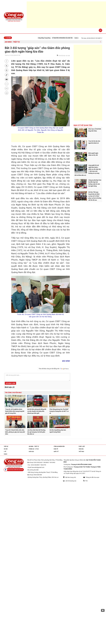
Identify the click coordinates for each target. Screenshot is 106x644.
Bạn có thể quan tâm (83, 125)
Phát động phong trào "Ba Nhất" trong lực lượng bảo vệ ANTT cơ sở (59, 411)
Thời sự (6, 446)
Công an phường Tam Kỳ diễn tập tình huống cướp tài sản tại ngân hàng (95, 183)
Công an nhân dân (59, 446)
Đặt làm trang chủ (69, 477)
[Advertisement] (46, 138)
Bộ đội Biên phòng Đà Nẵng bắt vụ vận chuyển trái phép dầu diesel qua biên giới (37, 411)
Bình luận (10, 387)
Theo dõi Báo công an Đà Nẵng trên (54, 369)
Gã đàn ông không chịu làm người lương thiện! (58, 431)
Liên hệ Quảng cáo (70, 481)
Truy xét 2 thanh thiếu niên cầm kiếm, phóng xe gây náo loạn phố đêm (15, 432)
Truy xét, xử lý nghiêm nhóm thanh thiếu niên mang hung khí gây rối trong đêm (15, 411)
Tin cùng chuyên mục (13, 393)
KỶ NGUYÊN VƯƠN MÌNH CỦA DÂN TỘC (65, 38)
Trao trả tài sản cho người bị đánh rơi (94, 142)
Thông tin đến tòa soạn (91, 477)
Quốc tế (56, 452)
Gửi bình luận (10, 383)
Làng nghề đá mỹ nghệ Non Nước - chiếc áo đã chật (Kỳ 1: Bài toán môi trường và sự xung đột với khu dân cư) (88, 170)
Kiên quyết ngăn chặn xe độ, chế (93, 154)
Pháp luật (82, 446)
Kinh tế (56, 449)
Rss (85, 481)
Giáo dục (31, 452)
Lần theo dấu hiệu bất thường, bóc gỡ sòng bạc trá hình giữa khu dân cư (36, 432)
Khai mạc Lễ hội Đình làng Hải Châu (95, 130)
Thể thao (81, 452)
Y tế (5, 452)
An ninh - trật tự (12, 42)
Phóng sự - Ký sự (34, 449)
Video (5, 454)
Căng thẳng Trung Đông (47, 38)
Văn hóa (81, 449)
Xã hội (6, 449)
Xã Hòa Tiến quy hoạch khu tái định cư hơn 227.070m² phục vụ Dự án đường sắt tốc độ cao (95, 196)
